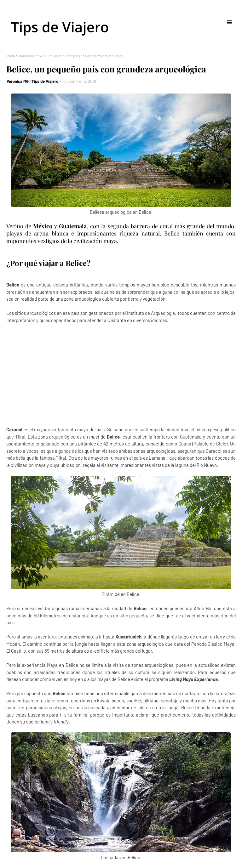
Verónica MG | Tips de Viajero (32, 81)
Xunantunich (29, 56)
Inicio (11, 56)
